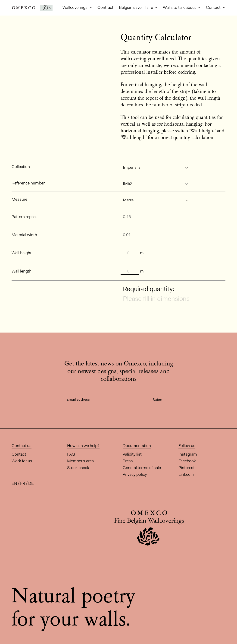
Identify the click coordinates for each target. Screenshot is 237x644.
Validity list (132, 454)
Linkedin (186, 474)
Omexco (24, 8)
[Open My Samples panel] (46, 8)
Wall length (22, 271)
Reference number (28, 183)
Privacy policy (135, 474)
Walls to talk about (180, 7)
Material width (24, 235)
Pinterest (187, 468)
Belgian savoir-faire (136, 7)
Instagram (188, 454)
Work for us (22, 461)
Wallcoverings (75, 7)
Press (128, 461)
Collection (21, 167)
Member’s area (80, 461)
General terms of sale (142, 468)
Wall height (22, 253)
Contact (214, 7)
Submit (159, 400)
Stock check (78, 468)
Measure (19, 199)
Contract (105, 7)
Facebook (187, 461)
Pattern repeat (24, 217)
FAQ (71, 454)
